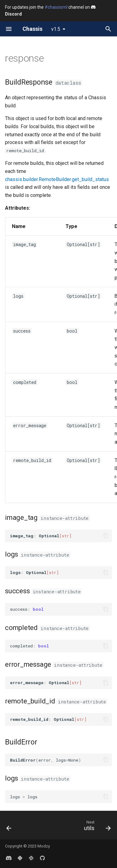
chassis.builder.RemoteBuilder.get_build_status (57, 179)
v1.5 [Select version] (56, 29)
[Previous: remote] (9, 827)
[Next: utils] (96, 827)
